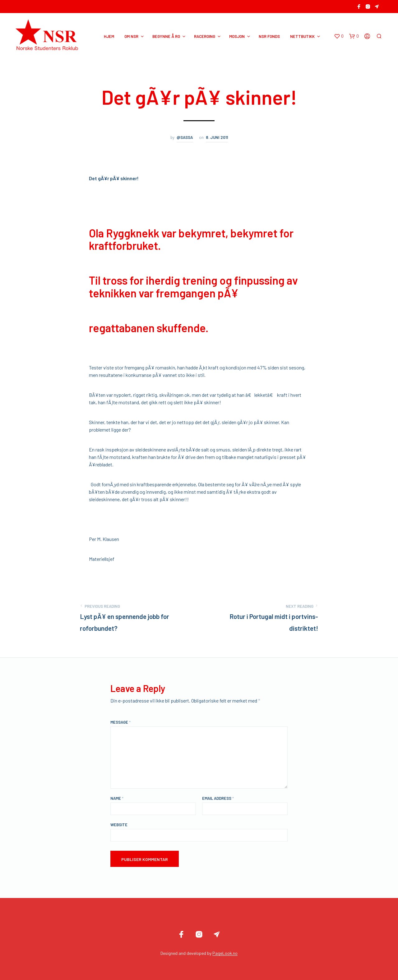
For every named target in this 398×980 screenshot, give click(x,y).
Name (117, 798)
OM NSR (131, 36)
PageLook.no (225, 953)
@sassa (185, 137)
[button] (339, 36)
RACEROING (205, 36)
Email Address (218, 798)
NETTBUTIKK (302, 36)
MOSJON (237, 36)
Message (120, 722)
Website (119, 825)
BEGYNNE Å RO (166, 36)
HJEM (109, 36)
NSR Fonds (269, 36)
